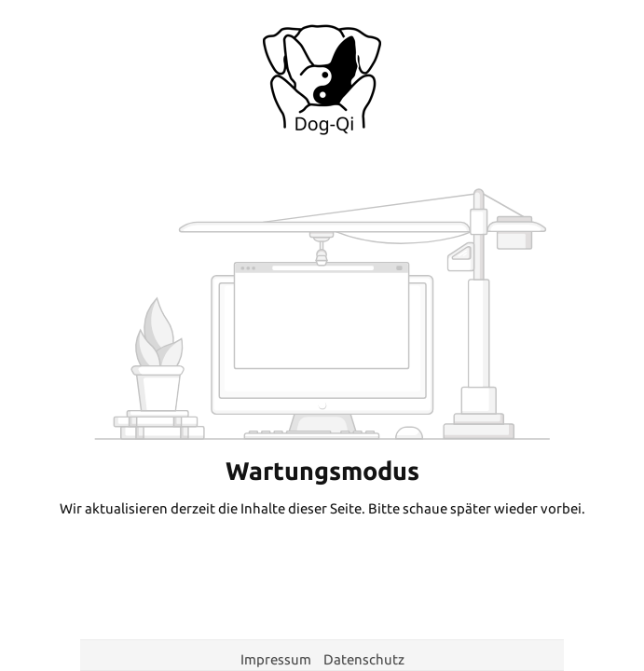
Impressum (277, 659)
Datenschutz (364, 659)
